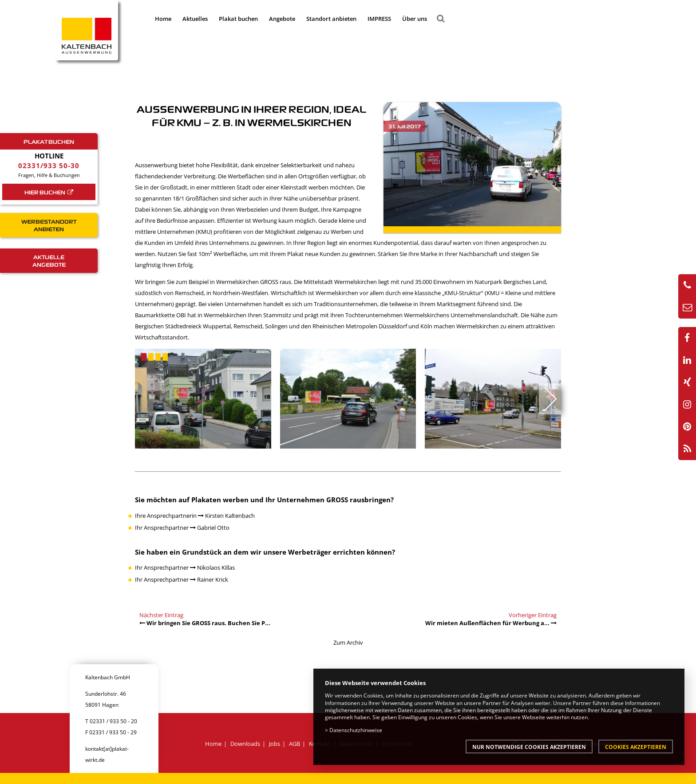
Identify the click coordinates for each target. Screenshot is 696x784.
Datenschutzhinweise (356, 730)
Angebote (282, 19)
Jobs (275, 744)
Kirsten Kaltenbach (226, 516)
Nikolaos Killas (212, 567)
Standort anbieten (331, 19)
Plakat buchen (238, 19)
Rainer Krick (209, 579)
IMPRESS (379, 19)
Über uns (415, 19)
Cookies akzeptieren (636, 747)
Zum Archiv (348, 642)
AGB (295, 744)
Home (163, 19)
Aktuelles (195, 19)
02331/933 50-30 (49, 165)
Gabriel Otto (210, 528)
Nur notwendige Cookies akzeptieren (529, 747)
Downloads (245, 744)
